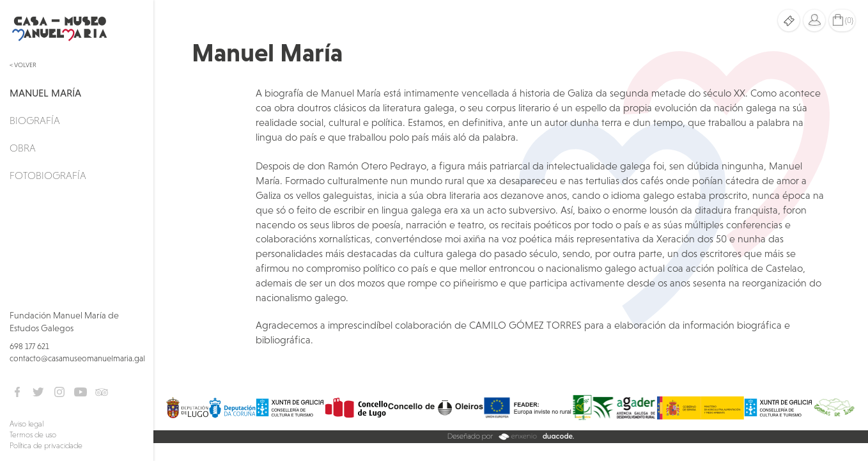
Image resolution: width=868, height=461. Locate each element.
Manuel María (45, 93)
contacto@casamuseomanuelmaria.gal (77, 358)
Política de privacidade (46, 446)
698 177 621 (29, 346)
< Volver (23, 65)
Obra (23, 148)
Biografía (35, 120)
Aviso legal (27, 424)
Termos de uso (33, 435)
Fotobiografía (48, 175)
